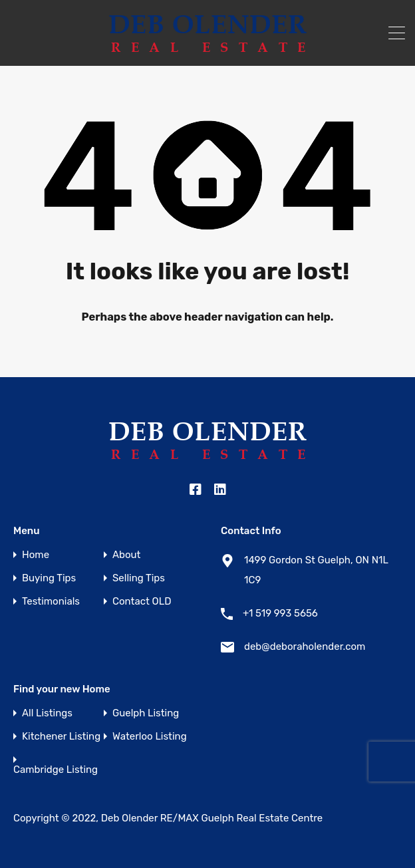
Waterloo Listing (150, 737)
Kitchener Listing (61, 737)
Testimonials (51, 602)
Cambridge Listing (56, 770)
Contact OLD (142, 602)
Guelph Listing (146, 713)
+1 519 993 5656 (280, 613)
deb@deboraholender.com (305, 647)
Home (36, 555)
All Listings (47, 713)
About (126, 555)
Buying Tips (49, 578)
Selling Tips (139, 578)
